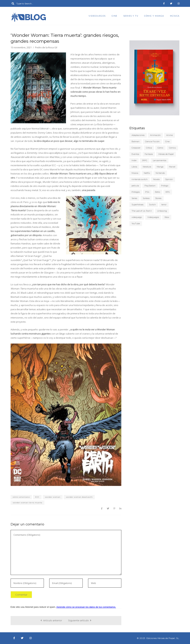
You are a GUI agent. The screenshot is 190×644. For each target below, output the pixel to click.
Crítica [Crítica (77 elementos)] (149, 148)
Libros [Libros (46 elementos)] (134, 167)
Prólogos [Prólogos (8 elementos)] (136, 192)
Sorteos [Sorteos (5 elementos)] (146, 198)
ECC (37, 497)
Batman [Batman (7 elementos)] (136, 141)
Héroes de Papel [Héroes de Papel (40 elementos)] (166, 154)
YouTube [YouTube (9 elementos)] (136, 223)
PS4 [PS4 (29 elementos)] (147, 192)
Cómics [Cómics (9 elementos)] (172, 148)
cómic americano (21, 497)
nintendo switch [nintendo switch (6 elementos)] (140, 179)
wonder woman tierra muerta (28, 503)
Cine (115, 16)
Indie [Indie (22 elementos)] (134, 160)
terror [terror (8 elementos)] (164, 205)
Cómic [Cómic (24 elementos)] (160, 148)
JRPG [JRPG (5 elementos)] (145, 160)
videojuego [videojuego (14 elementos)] (137, 217)
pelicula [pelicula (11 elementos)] (135, 186)
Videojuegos (97, 16)
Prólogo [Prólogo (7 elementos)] (165, 186)
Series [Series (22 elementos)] (134, 198)
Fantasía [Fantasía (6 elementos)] (149, 154)
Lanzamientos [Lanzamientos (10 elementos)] (160, 160)
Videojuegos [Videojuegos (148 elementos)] (153, 217)
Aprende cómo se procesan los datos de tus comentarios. (86, 607)
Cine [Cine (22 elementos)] (167, 141)
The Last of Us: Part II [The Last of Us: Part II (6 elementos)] (142, 211)
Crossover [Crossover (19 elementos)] (136, 148)
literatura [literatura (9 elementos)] (147, 167)
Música (175, 16)
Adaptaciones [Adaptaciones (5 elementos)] (138, 135)
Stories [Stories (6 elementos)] (158, 198)
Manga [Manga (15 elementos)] (160, 167)
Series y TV (131, 16)
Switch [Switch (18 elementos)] (152, 205)
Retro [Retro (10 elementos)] (157, 192)
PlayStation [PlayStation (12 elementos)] (150, 186)
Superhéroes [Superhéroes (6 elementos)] (138, 205)
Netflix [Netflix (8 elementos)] (147, 173)
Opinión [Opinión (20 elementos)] (169, 179)
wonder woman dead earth (79, 497)
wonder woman (53, 497)
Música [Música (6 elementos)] (135, 173)
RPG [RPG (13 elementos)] (168, 192)
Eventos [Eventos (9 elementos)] (135, 154)
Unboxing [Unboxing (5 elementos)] (162, 211)
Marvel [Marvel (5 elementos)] (172, 167)
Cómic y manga (154, 16)
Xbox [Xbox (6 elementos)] (167, 217)
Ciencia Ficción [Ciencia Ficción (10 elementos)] (152, 141)
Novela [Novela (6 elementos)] (156, 179)
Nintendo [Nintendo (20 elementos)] (160, 173)
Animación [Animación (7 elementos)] (155, 135)
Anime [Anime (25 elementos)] (170, 135)
